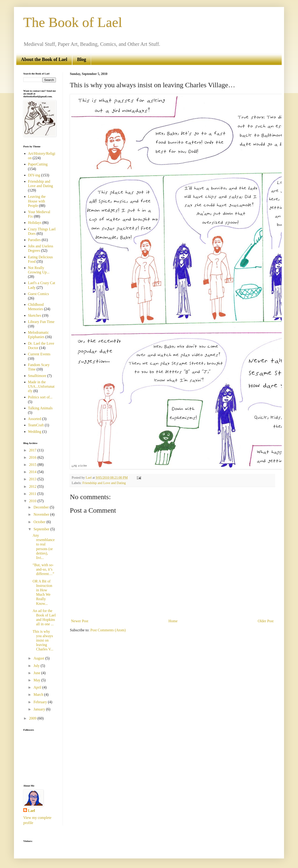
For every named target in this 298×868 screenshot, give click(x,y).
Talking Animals (40, 408)
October (40, 522)
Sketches (35, 315)
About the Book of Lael (44, 59)
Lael (31, 811)
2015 (33, 465)
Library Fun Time (41, 322)
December (42, 507)
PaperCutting (38, 164)
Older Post (266, 621)
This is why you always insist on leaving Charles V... (43, 640)
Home (173, 621)
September (42, 529)
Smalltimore (37, 376)
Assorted (35, 419)
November (42, 514)
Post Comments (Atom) (108, 630)
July (37, 666)
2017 (33, 450)
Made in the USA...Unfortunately (41, 386)
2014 (33, 472)
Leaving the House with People (37, 201)
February (41, 702)
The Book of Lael (73, 22)
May (37, 680)
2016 (33, 457)
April (38, 687)
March (39, 695)
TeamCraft (36, 425)
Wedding (35, 432)
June (37, 673)
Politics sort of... (40, 397)
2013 (33, 479)
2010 (33, 501)
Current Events (39, 354)
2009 (33, 718)
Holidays (35, 223)
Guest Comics (38, 294)
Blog (82, 59)
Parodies (34, 240)
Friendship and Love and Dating (104, 483)
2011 (33, 494)
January (40, 709)
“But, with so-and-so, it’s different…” (43, 569)
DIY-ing (34, 175)
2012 (33, 486)
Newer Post (80, 621)
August (39, 658)
